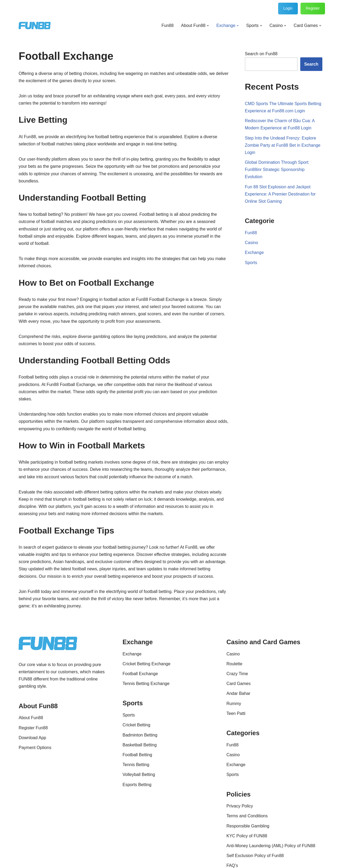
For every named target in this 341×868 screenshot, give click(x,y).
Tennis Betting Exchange (146, 684)
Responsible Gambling (248, 826)
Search (311, 64)
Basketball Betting (140, 745)
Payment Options (35, 748)
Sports (251, 263)
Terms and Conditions (247, 816)
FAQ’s (232, 865)
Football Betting (137, 755)
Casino (251, 243)
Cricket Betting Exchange (147, 664)
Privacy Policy (240, 806)
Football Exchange (140, 674)
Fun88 (167, 25)
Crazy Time (237, 674)
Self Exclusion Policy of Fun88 (255, 856)
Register (313, 8)
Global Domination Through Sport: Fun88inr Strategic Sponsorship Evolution (277, 170)
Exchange (254, 252)
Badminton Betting (140, 735)
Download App (32, 738)
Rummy (234, 704)
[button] (208, 26)
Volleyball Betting (139, 775)
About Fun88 (31, 718)
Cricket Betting (136, 725)
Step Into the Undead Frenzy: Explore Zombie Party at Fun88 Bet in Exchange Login (283, 145)
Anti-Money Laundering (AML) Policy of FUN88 (271, 846)
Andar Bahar (238, 693)
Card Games (239, 684)
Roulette (234, 664)
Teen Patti (236, 713)
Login (288, 8)
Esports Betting (137, 785)
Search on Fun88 (261, 54)
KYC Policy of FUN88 (247, 836)
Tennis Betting (136, 765)
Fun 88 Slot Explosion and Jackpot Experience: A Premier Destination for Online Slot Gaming (280, 194)
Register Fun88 (33, 728)
